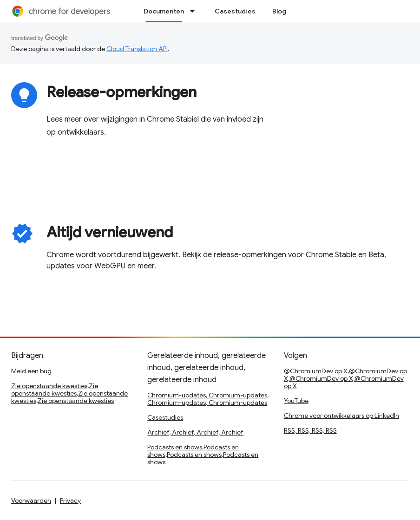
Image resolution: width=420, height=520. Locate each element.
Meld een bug (31, 371)
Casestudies (235, 11)
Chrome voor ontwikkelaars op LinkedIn (341, 416)
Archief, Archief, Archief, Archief (195, 432)
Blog (279, 11)
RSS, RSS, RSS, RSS (310, 430)
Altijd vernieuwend (110, 232)
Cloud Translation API (137, 49)
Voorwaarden (31, 500)
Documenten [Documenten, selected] (164, 11)
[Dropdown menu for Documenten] (195, 11)
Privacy (70, 500)
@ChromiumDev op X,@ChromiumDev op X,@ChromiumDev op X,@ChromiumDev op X (345, 378)
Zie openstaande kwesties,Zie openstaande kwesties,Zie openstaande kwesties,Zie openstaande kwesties (69, 393)
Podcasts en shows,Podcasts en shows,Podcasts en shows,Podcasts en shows (203, 455)
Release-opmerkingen (121, 92)
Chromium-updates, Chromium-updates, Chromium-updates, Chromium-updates (208, 399)
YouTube (296, 401)
